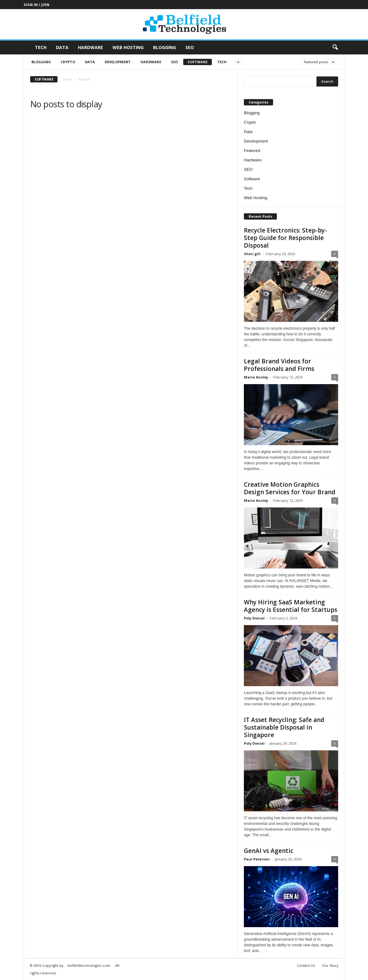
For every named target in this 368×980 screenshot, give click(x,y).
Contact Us (306, 965)
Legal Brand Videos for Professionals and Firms (279, 365)
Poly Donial (254, 618)
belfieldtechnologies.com (89, 965)
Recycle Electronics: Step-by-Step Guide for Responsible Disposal (285, 238)
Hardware (91, 47)
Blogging (165, 47)
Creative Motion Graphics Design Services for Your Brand (290, 488)
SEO (190, 47)
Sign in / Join (36, 5)
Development (118, 62)
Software (198, 62)
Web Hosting (128, 47)
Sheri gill (252, 254)
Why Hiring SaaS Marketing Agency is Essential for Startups (291, 606)
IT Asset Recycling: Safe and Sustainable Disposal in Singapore (284, 727)
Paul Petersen (257, 859)
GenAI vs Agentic (269, 851)
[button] (335, 48)
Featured (252, 151)
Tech (41, 47)
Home (67, 79)
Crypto (68, 62)
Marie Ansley (256, 377)
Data (62, 47)
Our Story (330, 965)
